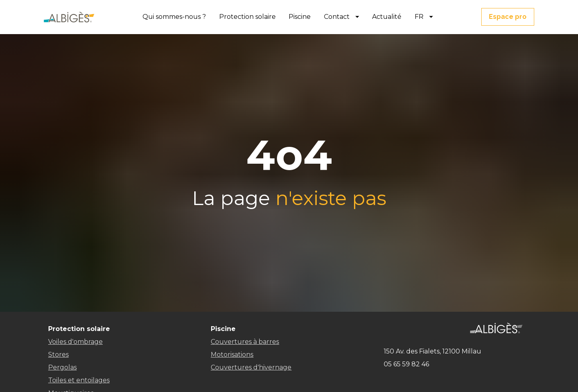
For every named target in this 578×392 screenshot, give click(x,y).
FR (424, 17)
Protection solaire (247, 17)
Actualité (387, 17)
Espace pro (508, 17)
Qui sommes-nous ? (174, 17)
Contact (342, 17)
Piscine (300, 17)
